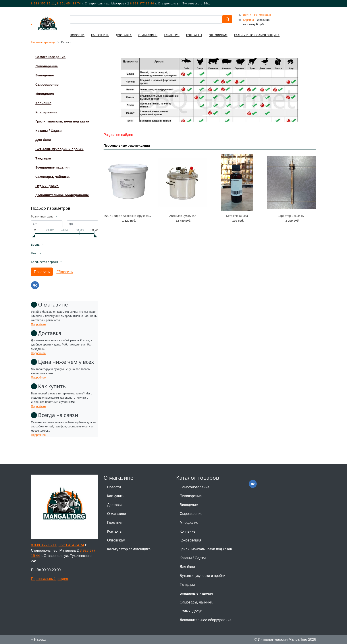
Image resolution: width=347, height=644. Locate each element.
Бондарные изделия (196, 593)
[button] (120, 90)
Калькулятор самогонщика (257, 35)
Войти (247, 15)
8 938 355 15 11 (43, 3)
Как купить (100, 35)
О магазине (148, 35)
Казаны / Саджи (193, 558)
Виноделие (189, 505)
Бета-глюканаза (237, 216)
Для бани (187, 567)
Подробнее (38, 324)
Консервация (190, 540)
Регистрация (262, 15)
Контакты (194, 35)
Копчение (188, 531)
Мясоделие (189, 523)
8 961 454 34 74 (69, 3)
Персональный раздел (49, 579)
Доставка (124, 35)
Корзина (249, 20)
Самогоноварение (195, 487)
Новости (77, 35)
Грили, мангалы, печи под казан (206, 549)
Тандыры (187, 585)
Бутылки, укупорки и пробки (202, 576)
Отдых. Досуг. (191, 611)
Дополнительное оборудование (206, 620)
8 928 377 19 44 (142, 3)
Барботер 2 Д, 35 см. (291, 216)
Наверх (39, 639)
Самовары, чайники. (196, 602)
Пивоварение (191, 496)
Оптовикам (218, 35)
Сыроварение (191, 514)
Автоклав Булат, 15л (183, 216)
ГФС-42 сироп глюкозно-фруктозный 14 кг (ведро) (138, 216)
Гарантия (172, 35)
